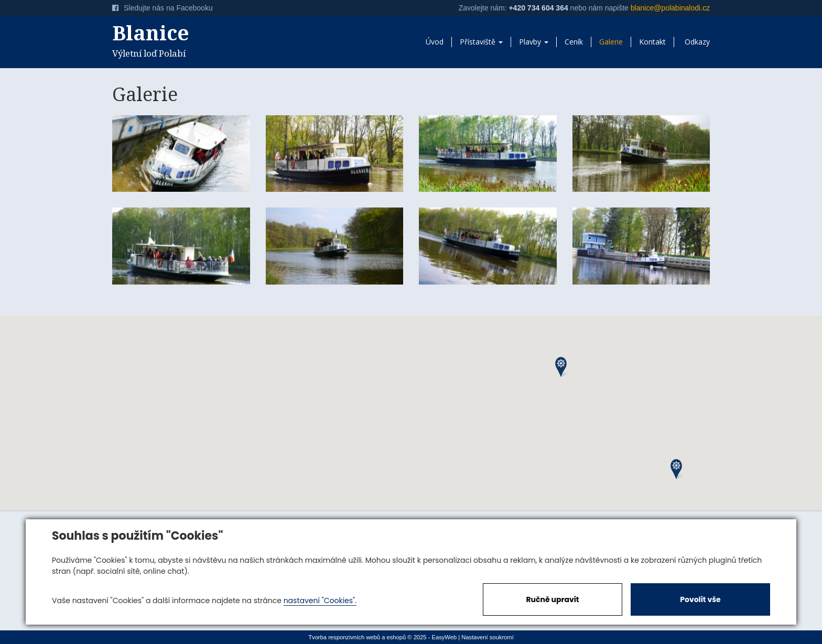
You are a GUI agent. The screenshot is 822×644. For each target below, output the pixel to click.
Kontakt (652, 42)
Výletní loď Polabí (181, 39)
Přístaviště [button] (481, 42)
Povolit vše (700, 599)
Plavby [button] (534, 42)
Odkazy (697, 42)
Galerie (611, 42)
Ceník (574, 42)
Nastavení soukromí (488, 637)
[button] (561, 367)
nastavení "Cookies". (320, 601)
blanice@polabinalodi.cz (670, 8)
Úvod (435, 42)
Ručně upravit (552, 599)
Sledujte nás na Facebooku (163, 8)
